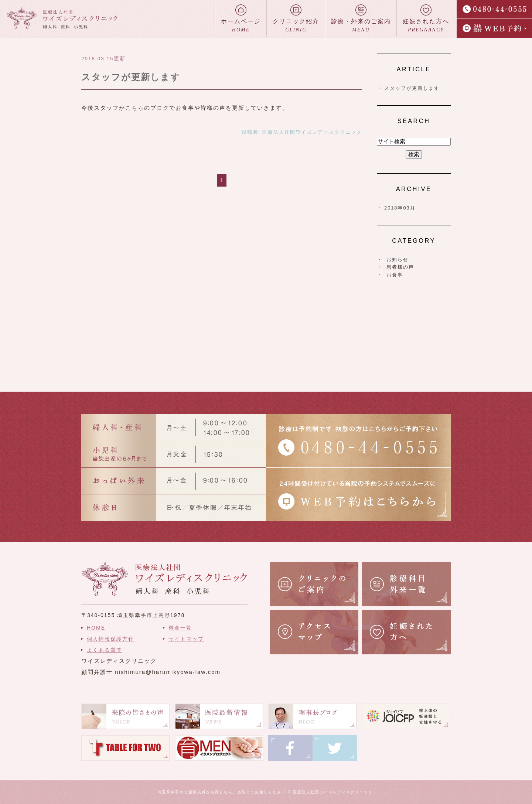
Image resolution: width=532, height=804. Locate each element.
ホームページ (241, 19)
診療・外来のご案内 (361, 19)
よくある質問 (105, 650)
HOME (96, 628)
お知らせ (398, 260)
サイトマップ (186, 639)
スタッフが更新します (131, 77)
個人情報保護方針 (110, 639)
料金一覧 (180, 628)
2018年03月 (400, 208)
